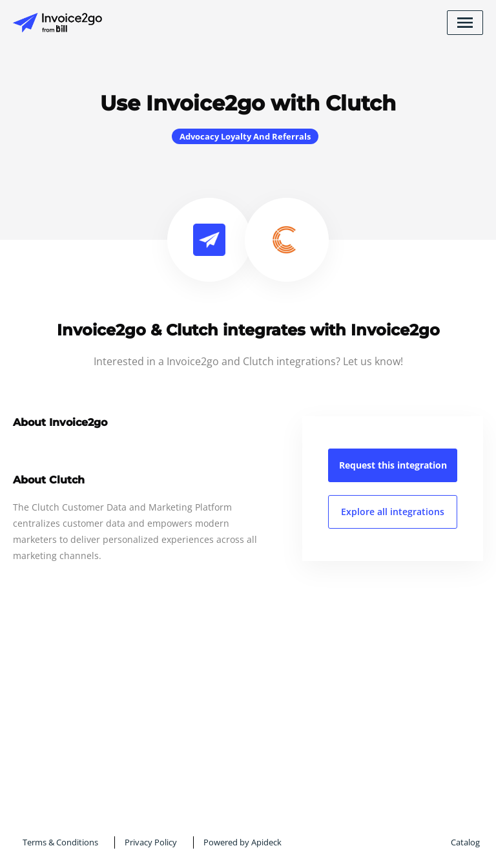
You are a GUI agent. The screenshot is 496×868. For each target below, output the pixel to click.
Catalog (465, 842)
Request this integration (393, 465)
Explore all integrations (393, 512)
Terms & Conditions (60, 842)
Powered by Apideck (243, 842)
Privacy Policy (151, 842)
